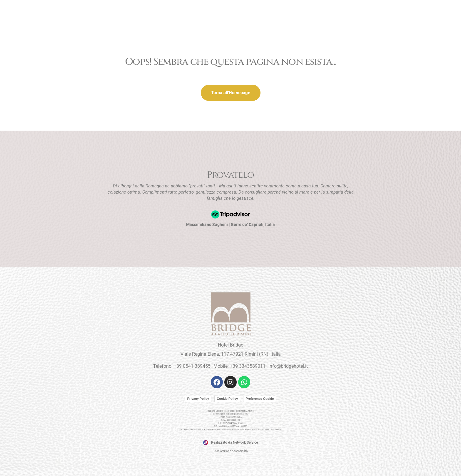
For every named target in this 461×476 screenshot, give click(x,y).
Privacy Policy (198, 399)
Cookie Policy (227, 399)
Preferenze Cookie (260, 399)
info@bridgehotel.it (288, 366)
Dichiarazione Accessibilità (231, 451)
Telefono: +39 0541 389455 (182, 366)
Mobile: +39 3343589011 (239, 366)
